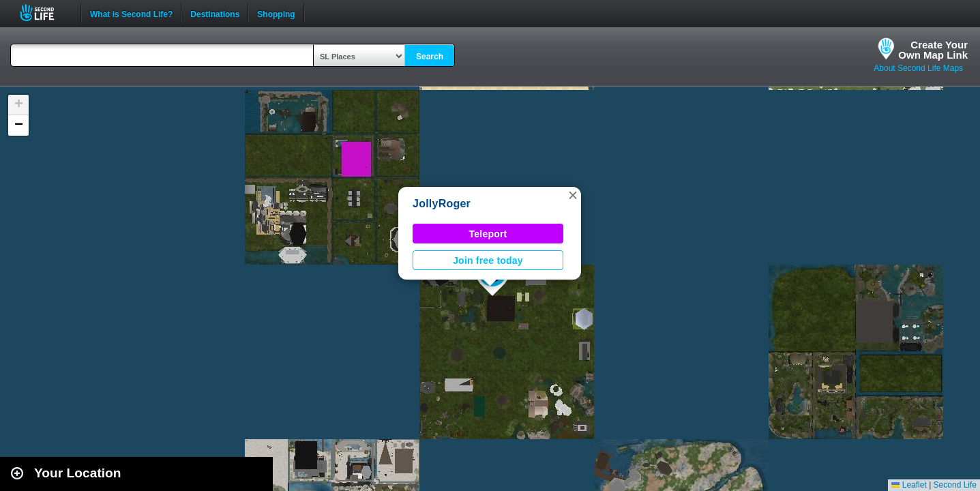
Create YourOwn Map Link (933, 50)
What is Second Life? (131, 13)
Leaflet (909, 485)
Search (430, 57)
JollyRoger (442, 204)
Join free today (488, 261)
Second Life (45, 13)
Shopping (276, 13)
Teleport (488, 234)
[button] (573, 195)
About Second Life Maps (918, 68)
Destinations (215, 13)
